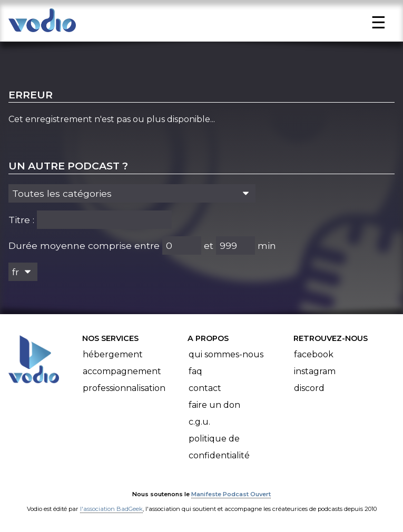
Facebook (314, 354)
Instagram (315, 371)
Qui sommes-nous (226, 354)
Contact (205, 388)
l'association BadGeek (111, 509)
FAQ (195, 371)
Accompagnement (122, 371)
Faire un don (214, 405)
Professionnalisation (124, 388)
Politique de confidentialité (219, 447)
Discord (309, 388)
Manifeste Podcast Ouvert (231, 494)
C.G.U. (199, 422)
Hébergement (113, 354)
